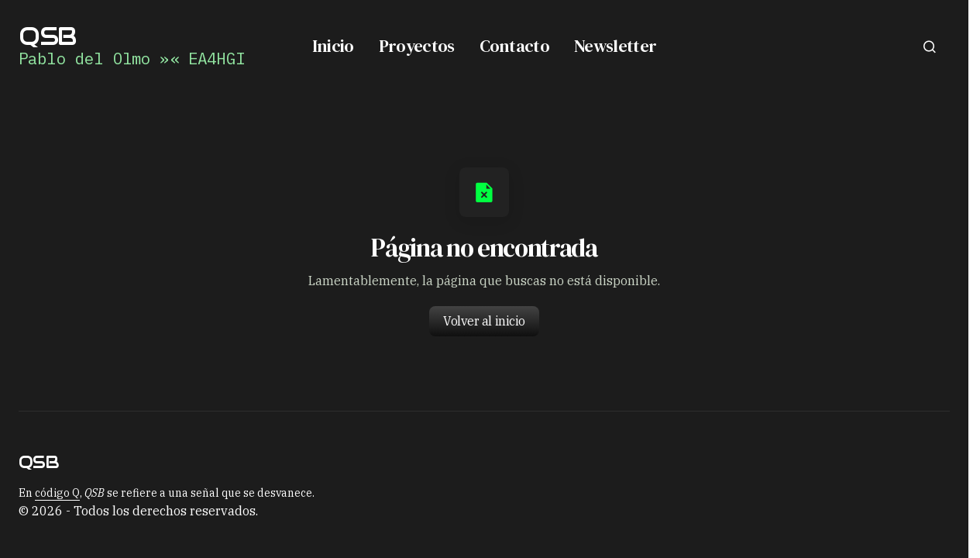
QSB (47, 36)
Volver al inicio (484, 321)
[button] (930, 46)
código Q (57, 493)
